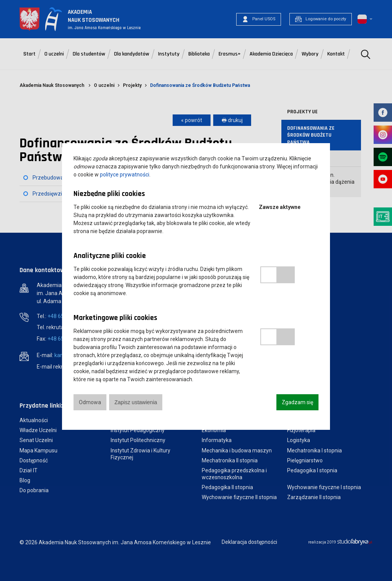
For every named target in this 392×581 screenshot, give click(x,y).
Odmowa (90, 402)
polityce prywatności (125, 175)
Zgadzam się (297, 402)
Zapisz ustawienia (136, 402)
